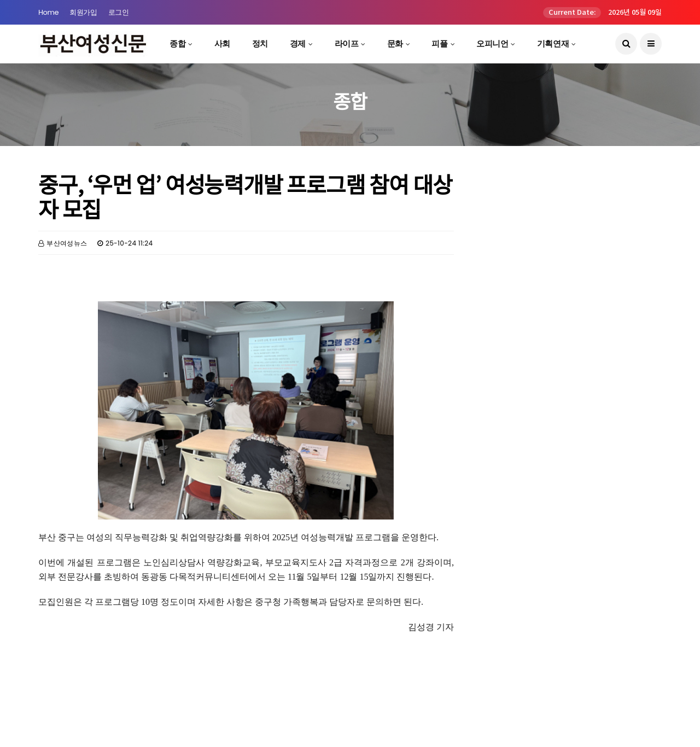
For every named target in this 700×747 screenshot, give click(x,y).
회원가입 (83, 12)
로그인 (119, 12)
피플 (439, 43)
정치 (260, 43)
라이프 (347, 43)
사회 (222, 43)
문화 (395, 43)
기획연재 (553, 43)
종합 (177, 43)
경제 (298, 43)
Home (48, 12)
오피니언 (492, 43)
